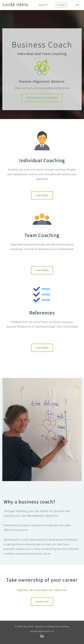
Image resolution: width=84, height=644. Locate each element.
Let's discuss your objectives (42, 98)
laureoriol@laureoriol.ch (42, 631)
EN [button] (77, 5)
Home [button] (42, 5)
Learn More (42, 195)
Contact (61, 5)
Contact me (42, 602)
